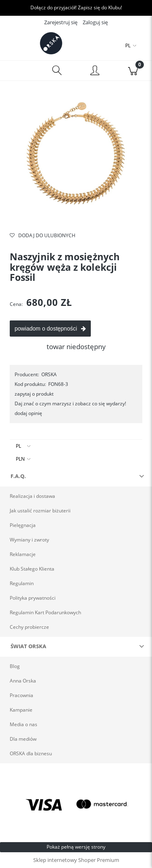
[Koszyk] (133, 71)
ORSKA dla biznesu (31, 753)
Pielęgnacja (23, 525)
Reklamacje (23, 554)
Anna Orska (23, 681)
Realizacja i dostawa (32, 496)
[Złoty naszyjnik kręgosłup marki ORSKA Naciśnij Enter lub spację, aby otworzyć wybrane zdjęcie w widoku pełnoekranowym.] (76, 161)
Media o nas (24, 724)
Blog (15, 666)
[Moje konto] (95, 72)
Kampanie (21, 710)
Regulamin (22, 583)
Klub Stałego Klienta (32, 569)
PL (18, 446)
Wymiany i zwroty (29, 540)
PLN (20, 459)
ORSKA (49, 374)
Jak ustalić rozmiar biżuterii (40, 511)
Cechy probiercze (29, 627)
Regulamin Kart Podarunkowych (45, 612)
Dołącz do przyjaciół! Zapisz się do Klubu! (76, 7)
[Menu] (19, 71)
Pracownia (21, 695)
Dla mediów (23, 739)
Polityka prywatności (33, 598)
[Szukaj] (57, 71)
